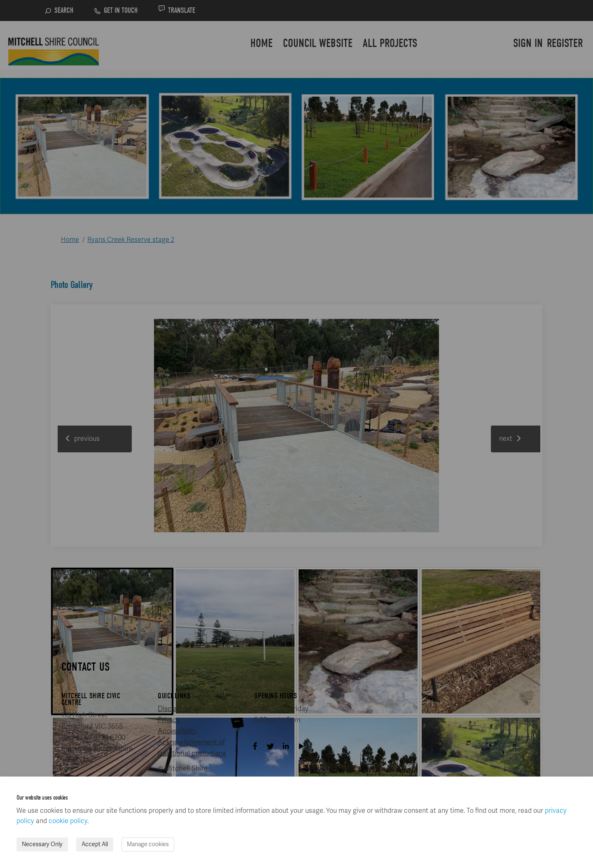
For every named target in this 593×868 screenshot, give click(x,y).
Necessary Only (42, 844)
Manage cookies (148, 844)
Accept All (95, 844)
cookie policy (68, 821)
